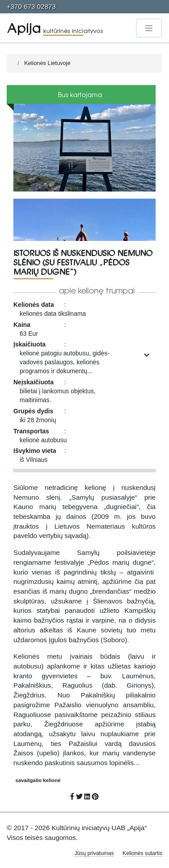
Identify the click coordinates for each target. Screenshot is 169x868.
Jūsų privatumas (94, 853)
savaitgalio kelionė (38, 780)
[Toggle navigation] (149, 28)
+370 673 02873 (31, 6)
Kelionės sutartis (142, 853)
